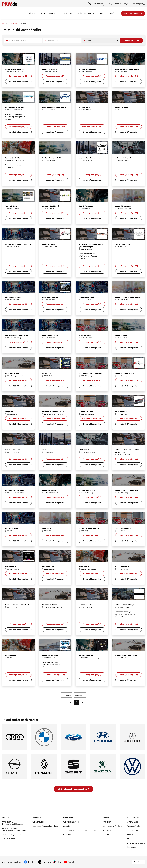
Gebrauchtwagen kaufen (12, 835)
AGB (129, 839)
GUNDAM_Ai (9, 101)
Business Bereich (96, 4)
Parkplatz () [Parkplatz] (139, 4)
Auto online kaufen (108, 13)
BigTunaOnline (46, 63)
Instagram (47, 862)
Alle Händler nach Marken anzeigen (72, 789)
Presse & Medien (134, 826)
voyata (81, 329)
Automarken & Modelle (72, 822)
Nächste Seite (80, 695)
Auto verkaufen (38, 822)
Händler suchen (130, 40)
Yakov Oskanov (10, 152)
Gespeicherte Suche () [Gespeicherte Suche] (119, 4)
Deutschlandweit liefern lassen (14, 829)
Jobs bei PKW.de (134, 830)
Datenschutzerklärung (136, 843)
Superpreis (67, 834)
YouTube (72, 862)
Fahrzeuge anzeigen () (18, 76)
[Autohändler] (13, 24)
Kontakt (106, 834)
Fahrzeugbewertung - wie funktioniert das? (80, 830)
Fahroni (8, 63)
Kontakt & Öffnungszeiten (18, 81)
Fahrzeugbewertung (86, 13)
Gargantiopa (9, 368)
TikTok (59, 862)
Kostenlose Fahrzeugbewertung (45, 826)
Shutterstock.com (15, 63)
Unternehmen (133, 822)
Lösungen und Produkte (112, 826)
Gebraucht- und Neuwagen (14, 823)
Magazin (66, 826)
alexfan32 (82, 101)
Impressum (132, 847)
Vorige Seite (67, 695)
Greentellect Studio (121, 152)
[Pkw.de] (3, 24)
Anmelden (107, 822)
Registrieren (108, 830)
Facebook (32, 862)
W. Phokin (82, 63)
